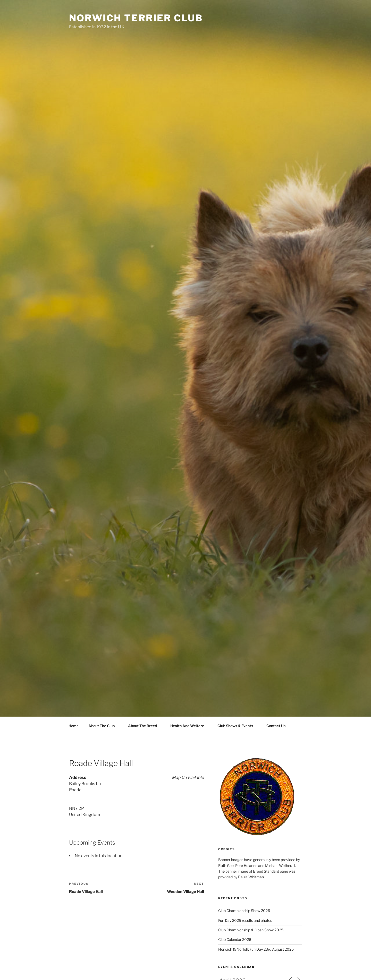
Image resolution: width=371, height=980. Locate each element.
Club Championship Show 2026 (244, 911)
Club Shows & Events (238, 726)
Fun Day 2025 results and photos (245, 920)
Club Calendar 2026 (235, 939)
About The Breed (145, 726)
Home (74, 726)
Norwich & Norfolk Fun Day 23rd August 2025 (256, 949)
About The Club (104, 726)
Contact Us (276, 726)
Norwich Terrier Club (136, 18)
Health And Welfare (190, 726)
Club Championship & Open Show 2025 (251, 930)
